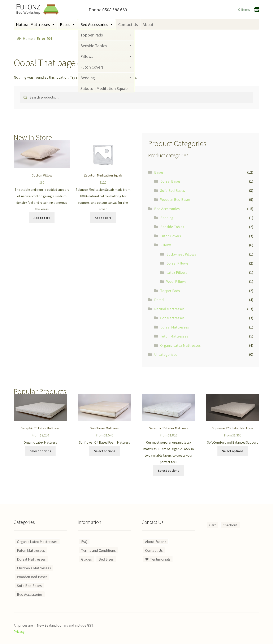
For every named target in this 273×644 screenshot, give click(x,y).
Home (28, 39)
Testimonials (160, 559)
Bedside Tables (172, 227)
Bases (68, 24)
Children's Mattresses (34, 568)
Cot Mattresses (172, 318)
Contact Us (128, 24)
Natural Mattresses (36, 24)
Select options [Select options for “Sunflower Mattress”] (105, 451)
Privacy (19, 632)
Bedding (167, 218)
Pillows (166, 245)
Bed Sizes (106, 559)
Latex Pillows (177, 272)
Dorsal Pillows (177, 263)
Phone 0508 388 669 (108, 10)
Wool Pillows (176, 281)
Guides (86, 559)
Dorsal (159, 300)
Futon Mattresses (174, 336)
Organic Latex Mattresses (180, 345)
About (148, 24)
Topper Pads (170, 291)
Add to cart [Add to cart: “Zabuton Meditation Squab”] (103, 218)
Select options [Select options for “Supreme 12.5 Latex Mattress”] (233, 451)
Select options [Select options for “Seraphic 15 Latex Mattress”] (168, 471)
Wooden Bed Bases (175, 199)
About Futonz (156, 542)
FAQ (84, 542)
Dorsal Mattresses (175, 327)
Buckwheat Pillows (181, 254)
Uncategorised (166, 354)
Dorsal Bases (170, 181)
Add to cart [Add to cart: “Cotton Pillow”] (42, 218)
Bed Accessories (97, 24)
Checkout (230, 525)
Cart (213, 525)
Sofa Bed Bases (173, 190)
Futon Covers (171, 236)
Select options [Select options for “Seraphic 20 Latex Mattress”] (40, 451)
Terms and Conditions (98, 550)
